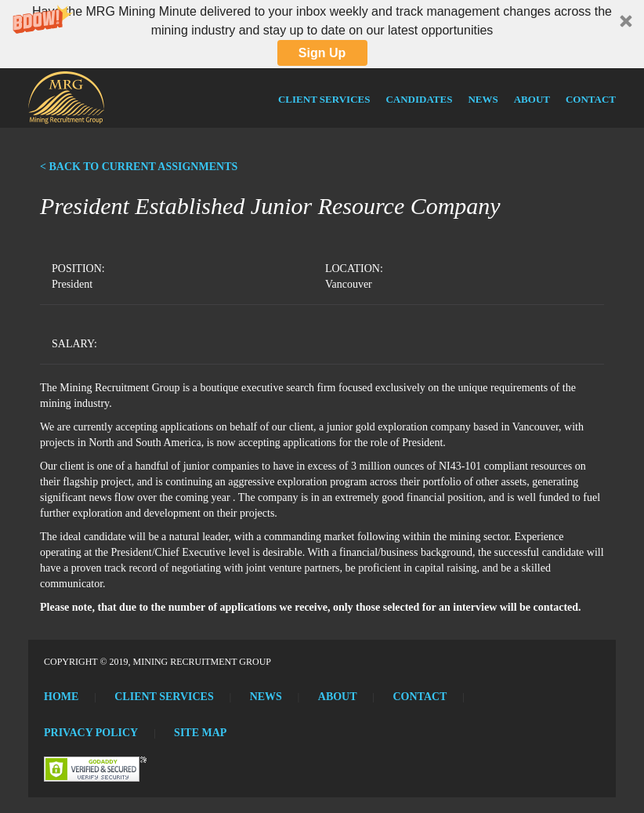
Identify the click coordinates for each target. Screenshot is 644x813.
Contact (591, 99)
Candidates (419, 99)
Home (61, 697)
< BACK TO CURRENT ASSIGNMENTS (139, 167)
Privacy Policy (91, 733)
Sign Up (322, 53)
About (532, 99)
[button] (322, 34)
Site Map (200, 733)
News (483, 99)
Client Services (324, 99)
